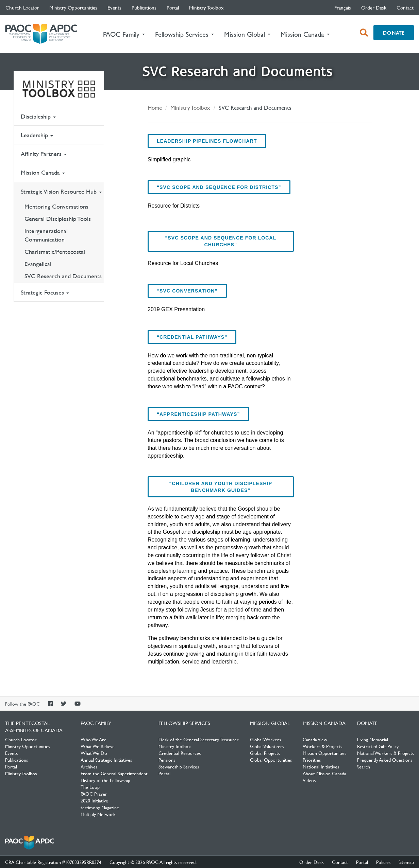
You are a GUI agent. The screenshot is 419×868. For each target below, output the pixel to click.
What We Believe (98, 746)
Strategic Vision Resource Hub (61, 191)
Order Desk (374, 7)
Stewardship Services (179, 766)
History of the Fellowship (105, 780)
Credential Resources (180, 753)
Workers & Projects (322, 746)
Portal (173, 7)
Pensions (167, 760)
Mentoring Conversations (56, 206)
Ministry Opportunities (73, 7)
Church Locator (22, 7)
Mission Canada (43, 172)
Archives (89, 766)
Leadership (37, 135)
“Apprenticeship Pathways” (198, 414)
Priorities (312, 760)
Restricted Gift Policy (378, 746)
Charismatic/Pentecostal (55, 252)
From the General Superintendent (114, 773)
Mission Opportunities (324, 753)
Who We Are (94, 739)
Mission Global (270, 723)
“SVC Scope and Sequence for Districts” (219, 187)
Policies (383, 862)
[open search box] (364, 33)
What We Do (94, 753)
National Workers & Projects (386, 753)
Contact (405, 7)
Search (364, 766)
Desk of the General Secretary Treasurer (199, 739)
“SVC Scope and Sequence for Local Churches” (221, 241)
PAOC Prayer (94, 794)
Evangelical (38, 264)
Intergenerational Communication (46, 235)
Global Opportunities (271, 760)
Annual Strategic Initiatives (106, 760)
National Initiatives (321, 766)
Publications (144, 7)
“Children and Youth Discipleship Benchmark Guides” (221, 487)
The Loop (90, 787)
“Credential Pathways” (192, 337)
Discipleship (38, 116)
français (343, 7)
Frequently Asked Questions (385, 760)
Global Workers (265, 739)
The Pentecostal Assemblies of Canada (41, 34)
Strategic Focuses (45, 292)
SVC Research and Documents (63, 276)
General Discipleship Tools (58, 219)
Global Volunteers (267, 746)
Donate (394, 33)
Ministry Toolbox (206, 7)
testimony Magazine (100, 807)
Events (114, 7)
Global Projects (265, 753)
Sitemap (406, 862)
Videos (309, 780)
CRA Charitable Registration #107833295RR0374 (53, 862)
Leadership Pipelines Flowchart (207, 141)
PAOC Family (96, 723)
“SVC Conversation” (187, 291)
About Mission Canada (324, 773)
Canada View (315, 739)
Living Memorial (373, 739)
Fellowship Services (184, 723)
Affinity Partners (44, 154)
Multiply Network (98, 814)
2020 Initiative (94, 800)
